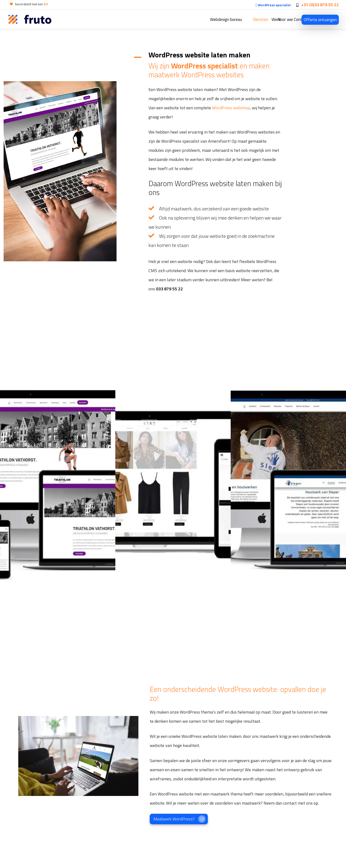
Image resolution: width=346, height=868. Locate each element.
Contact (288, 19)
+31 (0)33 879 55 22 (320, 5)
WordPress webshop (231, 108)
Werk (236, 19)
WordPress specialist (273, 5)
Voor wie (262, 19)
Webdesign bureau (174, 19)
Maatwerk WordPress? (179, 819)
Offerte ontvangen (320, 19)
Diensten (209, 19)
